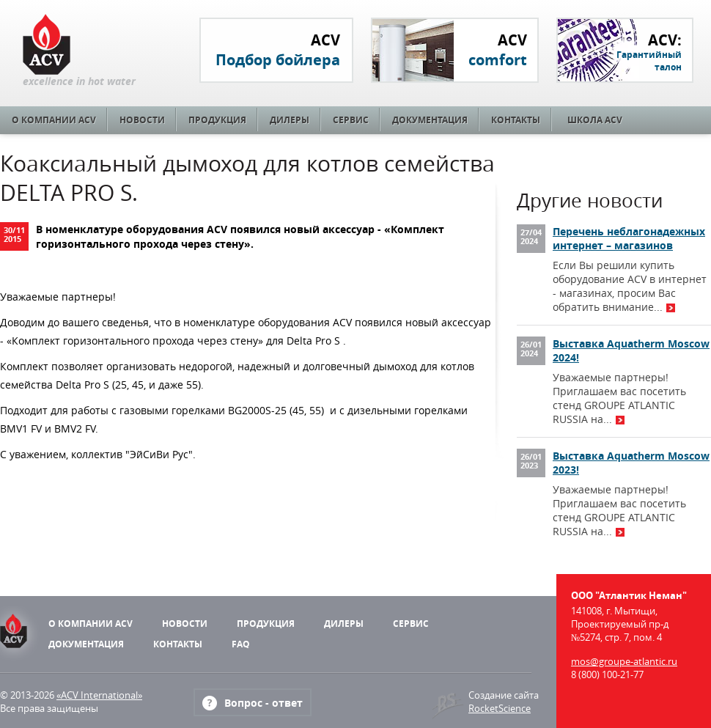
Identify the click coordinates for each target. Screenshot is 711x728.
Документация (430, 120)
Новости (142, 120)
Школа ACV (595, 120)
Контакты (516, 120)
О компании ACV (54, 120)
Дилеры (290, 120)
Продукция (217, 120)
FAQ (241, 644)
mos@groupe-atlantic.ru (624, 661)
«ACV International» (99, 695)
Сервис (351, 120)
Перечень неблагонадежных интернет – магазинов (629, 238)
